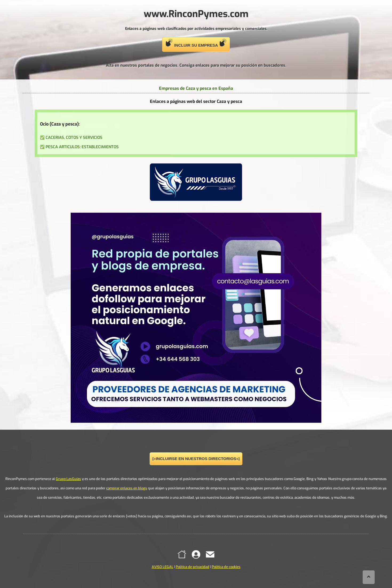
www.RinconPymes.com (196, 14)
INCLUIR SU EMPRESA (196, 43)
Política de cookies (226, 567)
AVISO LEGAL (163, 567)
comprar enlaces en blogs (127, 488)
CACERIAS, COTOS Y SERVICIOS (74, 138)
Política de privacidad (193, 567)
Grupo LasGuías (68, 479)
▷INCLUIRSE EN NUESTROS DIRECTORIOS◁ (196, 459)
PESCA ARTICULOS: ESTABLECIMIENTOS (82, 147)
